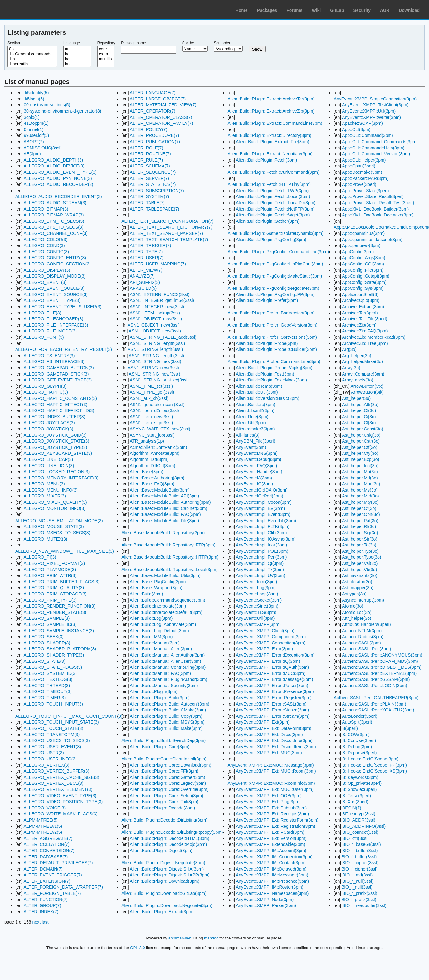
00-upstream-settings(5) (47, 105)
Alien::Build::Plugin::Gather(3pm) (268, 221)
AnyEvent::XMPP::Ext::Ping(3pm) (268, 802)
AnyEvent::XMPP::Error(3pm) (264, 649)
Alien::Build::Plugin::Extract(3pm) (162, 912)
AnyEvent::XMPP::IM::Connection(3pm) (274, 857)
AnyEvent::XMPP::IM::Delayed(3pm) (271, 869)
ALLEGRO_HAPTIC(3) (46, 392)
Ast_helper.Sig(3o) (360, 533)
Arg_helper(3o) (356, 356)
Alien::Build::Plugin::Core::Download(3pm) (171, 765)
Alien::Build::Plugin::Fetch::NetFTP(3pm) (275, 209)
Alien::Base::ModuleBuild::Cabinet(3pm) (168, 508)
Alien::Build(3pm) (146, 594)
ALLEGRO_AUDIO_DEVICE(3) (54, 166)
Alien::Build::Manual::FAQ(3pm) (160, 673)
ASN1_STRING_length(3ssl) (157, 343)
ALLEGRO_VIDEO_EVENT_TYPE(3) (60, 796)
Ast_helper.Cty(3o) (360, 453)
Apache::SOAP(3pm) (362, 123)
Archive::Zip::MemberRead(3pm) (374, 337)
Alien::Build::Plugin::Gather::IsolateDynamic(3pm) (276, 233)
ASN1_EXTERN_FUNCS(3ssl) (160, 294)
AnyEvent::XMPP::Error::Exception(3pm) (275, 655)
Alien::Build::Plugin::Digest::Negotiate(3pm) (163, 863)
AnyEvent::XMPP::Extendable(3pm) (271, 844)
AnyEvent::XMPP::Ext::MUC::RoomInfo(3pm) (271, 783)
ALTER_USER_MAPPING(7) (158, 264)
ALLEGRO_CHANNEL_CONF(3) (55, 233)
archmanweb (180, 938)
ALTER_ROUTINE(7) (150, 154)
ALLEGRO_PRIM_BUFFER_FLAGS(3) (61, 582)
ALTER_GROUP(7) (42, 905)
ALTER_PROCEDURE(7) (154, 135)
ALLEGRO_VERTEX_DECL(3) (53, 783)
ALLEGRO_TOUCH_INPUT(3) (53, 704)
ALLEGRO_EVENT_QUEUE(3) (54, 288)
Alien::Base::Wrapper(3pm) (156, 588)
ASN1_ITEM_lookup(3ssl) (155, 313)
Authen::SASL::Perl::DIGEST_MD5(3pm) (382, 667)
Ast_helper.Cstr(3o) (361, 441)
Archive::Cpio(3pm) (361, 300)
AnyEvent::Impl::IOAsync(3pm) (266, 539)
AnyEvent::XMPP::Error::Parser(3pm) (272, 686)
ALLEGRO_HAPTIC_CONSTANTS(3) (60, 398)
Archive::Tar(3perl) (360, 313)
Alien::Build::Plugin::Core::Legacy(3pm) (168, 783)
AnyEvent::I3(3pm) (254, 478)
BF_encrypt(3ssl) (359, 814)
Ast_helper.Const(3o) (363, 429)
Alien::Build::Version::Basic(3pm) (268, 398)
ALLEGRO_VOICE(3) (44, 808)
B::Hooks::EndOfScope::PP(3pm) (375, 765)
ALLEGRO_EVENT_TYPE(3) (52, 300)
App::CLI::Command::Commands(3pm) (380, 142)
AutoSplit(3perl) (357, 722)
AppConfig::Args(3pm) (364, 258)
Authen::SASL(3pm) (361, 643)
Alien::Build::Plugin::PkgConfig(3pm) (271, 240)
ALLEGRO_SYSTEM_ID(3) (50, 673)
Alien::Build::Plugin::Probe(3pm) (267, 343)
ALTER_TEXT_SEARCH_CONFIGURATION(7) (167, 221)
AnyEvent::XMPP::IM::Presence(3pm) (272, 881)
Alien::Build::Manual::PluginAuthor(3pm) (168, 679)
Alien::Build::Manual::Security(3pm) (164, 686)
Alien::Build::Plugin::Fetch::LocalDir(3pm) (276, 203)
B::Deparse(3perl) (360, 753)
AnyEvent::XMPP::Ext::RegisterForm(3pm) (277, 820)
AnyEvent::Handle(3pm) (259, 472)
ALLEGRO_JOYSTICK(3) (48, 429)
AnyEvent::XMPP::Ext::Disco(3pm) (269, 735)
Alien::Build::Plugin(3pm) (154, 691)
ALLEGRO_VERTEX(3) (46, 765)
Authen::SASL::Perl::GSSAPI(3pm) (376, 679)
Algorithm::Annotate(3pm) (155, 453)
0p (32, 49)
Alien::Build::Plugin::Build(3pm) (160, 698)
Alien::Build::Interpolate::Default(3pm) (166, 612)
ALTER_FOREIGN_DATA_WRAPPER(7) (63, 887)
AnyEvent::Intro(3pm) (256, 582)
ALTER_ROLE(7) (146, 148)
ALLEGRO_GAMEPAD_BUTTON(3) (58, 368)
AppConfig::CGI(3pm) (363, 264)
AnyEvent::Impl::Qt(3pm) (260, 563)
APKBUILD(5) (143, 288)
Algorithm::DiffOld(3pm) (153, 466)
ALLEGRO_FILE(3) (42, 313)
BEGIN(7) (352, 808)
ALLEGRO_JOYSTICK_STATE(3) (56, 441)
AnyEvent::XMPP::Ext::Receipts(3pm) (272, 814)
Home (242, 10)
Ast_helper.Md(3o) (360, 478)
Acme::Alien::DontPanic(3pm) (158, 447)
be (77, 54)
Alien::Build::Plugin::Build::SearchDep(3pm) (163, 740)
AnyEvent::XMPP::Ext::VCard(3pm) (270, 832)
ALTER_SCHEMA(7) (150, 166)
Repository (106, 43)
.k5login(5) (34, 99)
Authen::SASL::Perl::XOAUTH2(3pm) (378, 710)
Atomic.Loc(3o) (357, 612)
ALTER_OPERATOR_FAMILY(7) (161, 123)
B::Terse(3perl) (357, 796)
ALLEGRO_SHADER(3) (47, 643)
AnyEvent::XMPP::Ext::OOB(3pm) (269, 796)
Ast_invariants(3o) (360, 575)
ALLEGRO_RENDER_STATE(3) (55, 612)
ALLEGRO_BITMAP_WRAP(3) (54, 215)
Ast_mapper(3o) (358, 588)
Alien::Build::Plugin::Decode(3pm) (162, 808)
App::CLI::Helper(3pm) (364, 160)
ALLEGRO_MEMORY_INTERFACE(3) (61, 478)
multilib (106, 59)
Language (72, 43)
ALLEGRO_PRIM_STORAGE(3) (55, 594)
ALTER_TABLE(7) (147, 203)
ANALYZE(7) (142, 276)
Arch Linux (34, 9)
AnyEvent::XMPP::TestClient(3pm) (375, 105)
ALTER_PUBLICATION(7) (155, 142)
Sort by (188, 43)
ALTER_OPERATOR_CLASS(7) (161, 117)
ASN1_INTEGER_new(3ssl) (157, 307)
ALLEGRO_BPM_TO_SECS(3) (54, 221)
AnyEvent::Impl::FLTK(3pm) (263, 526)
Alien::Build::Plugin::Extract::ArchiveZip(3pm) (271, 111)
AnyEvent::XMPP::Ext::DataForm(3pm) (274, 728)
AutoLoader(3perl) (360, 716)
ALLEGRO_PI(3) (40, 557)
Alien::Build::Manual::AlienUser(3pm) (166, 661)
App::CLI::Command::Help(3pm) (373, 148)
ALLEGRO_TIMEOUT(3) (47, 691)
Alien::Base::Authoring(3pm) (157, 478)
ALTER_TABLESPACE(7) (155, 209)
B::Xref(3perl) (355, 802)
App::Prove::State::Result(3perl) (373, 196)
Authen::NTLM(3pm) (362, 631)
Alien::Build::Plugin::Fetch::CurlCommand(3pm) (274, 172)
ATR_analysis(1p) (147, 441)
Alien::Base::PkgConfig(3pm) (158, 582)
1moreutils (32, 64)
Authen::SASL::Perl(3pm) (366, 649)
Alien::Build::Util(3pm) (257, 392)
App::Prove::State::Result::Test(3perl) (378, 203)
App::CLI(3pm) (356, 129)
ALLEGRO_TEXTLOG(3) (48, 679)
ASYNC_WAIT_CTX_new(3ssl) (160, 429)
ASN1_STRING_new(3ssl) (156, 361)
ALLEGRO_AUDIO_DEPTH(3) (53, 160)
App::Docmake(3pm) (362, 172)
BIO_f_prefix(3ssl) (360, 893)
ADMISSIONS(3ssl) (42, 148)
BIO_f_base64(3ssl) (362, 844)
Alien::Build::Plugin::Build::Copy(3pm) (166, 716)
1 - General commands (32, 54)
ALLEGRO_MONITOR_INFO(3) (54, 508)
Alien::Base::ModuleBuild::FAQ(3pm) (165, 514)
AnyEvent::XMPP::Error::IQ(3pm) (268, 661)
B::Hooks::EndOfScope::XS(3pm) (375, 771)
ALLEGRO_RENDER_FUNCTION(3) (59, 606)
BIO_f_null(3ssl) (358, 881)
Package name (133, 43)
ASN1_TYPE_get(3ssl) (152, 392)
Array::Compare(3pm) (363, 374)
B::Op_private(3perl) (362, 783)
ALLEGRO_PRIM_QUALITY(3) (54, 588)
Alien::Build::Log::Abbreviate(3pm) (163, 624)
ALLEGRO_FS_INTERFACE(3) (54, 361)
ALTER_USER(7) (147, 258)
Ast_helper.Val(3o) (360, 563)
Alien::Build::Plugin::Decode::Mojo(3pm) (168, 844)
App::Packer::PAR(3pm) (365, 178)
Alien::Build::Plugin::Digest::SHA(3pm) (167, 869)
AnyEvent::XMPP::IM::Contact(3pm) (271, 863)
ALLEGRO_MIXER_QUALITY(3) (55, 502)
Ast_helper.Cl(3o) (359, 423)
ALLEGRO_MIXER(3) (44, 496)
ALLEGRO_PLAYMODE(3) (50, 570)
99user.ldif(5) (36, 135)
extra (106, 54)
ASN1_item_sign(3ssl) (151, 423)
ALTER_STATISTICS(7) (153, 184)
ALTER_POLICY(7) (149, 129)
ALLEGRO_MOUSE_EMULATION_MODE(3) (59, 521)
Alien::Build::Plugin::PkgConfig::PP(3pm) (275, 294)
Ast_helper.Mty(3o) (360, 502)
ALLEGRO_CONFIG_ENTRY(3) (55, 258)
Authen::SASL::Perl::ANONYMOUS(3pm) (382, 655)
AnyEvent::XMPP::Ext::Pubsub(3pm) (271, 808)
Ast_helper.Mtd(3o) (360, 496)
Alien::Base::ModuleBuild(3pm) (160, 490)
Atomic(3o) (353, 606)
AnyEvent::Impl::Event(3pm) (263, 514)
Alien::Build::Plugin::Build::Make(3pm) (166, 728)
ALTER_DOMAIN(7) (43, 869)
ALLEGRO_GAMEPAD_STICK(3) (56, 374)
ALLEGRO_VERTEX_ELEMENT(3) (58, 789)
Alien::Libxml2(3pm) (255, 410)
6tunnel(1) (34, 129)
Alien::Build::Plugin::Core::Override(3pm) (169, 789)
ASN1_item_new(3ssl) (151, 417)
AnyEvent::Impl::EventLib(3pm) (266, 521)
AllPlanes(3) (248, 435)
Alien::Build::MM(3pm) (151, 637)
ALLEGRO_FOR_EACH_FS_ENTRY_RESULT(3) (64, 349)
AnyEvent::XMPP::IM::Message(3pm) (272, 875)
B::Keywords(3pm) (360, 777)
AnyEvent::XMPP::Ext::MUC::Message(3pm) (271, 765)
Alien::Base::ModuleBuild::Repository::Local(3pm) (169, 570)
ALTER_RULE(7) (146, 160)
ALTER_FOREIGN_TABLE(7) (52, 893)
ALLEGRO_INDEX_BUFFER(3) (54, 417)
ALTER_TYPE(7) (146, 252)
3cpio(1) (32, 117)
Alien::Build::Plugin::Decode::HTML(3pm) (170, 838)
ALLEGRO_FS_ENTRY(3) (49, 356)
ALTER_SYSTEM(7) (150, 196)
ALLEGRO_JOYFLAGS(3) (49, 423)
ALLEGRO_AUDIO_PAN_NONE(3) (58, 178)
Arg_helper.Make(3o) (362, 361)
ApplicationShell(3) (360, 294)
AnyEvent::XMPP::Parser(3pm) (266, 905)
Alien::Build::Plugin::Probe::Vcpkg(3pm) (274, 368)
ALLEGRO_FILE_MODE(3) (50, 331)
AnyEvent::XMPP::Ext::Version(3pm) (271, 838)
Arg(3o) (349, 349)
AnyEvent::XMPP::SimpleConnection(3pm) (375, 99)
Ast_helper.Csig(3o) (361, 435)
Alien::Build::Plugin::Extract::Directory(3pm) (270, 135)
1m (32, 59)
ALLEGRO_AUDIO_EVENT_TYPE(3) (60, 172)
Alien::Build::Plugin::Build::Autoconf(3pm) (170, 704)
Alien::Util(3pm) (251, 423)
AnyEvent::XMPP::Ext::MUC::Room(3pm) (276, 771)
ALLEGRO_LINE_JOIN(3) (49, 466)
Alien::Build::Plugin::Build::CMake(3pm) (168, 710)
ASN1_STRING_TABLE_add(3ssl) (163, 337)
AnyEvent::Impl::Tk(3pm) (260, 570)
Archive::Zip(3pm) (359, 325)
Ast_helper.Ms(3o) (360, 490)
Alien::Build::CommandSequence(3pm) (168, 600)
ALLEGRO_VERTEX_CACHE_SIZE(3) (61, 777)
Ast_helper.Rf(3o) (359, 526)
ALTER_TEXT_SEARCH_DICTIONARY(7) (171, 227)
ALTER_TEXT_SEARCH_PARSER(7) (166, 233)
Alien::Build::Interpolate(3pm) (158, 606)
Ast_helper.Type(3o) (361, 557)
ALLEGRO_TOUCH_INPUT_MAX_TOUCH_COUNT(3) (69, 716)
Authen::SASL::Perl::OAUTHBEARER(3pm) (376, 698)
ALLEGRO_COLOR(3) (45, 240)
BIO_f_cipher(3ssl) (360, 863)
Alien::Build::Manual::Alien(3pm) (161, 649)
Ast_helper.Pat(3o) (360, 521)
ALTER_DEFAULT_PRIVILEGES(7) (58, 863)
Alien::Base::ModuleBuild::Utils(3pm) (165, 575)
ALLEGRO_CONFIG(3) (46, 252)
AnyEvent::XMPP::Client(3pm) (265, 631)
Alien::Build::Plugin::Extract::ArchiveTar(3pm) (271, 99)
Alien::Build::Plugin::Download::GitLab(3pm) (164, 893)
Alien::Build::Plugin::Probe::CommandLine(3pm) (274, 361)
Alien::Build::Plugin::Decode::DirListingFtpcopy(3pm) (172, 832)
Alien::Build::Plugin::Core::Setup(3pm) (167, 796)
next (37, 922)
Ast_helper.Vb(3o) (359, 570)
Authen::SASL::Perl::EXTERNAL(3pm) (379, 673)
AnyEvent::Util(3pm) (255, 618)
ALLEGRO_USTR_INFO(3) (50, 759)
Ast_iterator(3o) (357, 582)
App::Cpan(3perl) (359, 166)
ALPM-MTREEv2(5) (43, 832)
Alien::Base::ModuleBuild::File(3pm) (165, 521)
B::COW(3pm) (356, 735)
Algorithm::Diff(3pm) (149, 459)
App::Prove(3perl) (359, 184)
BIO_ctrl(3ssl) (356, 838)
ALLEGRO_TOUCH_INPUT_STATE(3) (61, 722)
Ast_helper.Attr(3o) (360, 405)
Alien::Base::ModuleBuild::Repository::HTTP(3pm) (170, 557)
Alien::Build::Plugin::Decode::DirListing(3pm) (164, 820)
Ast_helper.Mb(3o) (360, 472)
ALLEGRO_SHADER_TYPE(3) (54, 655)
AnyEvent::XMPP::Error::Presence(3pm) (275, 691)
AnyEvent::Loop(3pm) (257, 594)
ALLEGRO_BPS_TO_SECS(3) (53, 227)
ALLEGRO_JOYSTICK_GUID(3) (55, 435)
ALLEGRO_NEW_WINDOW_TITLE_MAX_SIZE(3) (65, 551)
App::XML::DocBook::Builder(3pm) (375, 209)
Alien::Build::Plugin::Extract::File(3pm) (273, 142)
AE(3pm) (32, 154)
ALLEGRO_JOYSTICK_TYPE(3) (55, 447)
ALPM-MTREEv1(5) (43, 826)
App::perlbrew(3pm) (361, 245)
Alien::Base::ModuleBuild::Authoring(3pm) (170, 502)
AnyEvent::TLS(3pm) (256, 612)
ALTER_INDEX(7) (41, 912)
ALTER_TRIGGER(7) (151, 245)
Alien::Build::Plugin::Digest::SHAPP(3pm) (170, 875)
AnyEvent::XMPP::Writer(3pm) (371, 117)
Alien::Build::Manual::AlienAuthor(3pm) (167, 655)
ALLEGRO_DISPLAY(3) (47, 270)
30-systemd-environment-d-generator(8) (62, 111)
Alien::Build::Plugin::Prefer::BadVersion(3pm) (271, 313)
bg (77, 59)
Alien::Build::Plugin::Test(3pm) (265, 374)
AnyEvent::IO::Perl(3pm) (260, 496)
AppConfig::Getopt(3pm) (366, 276)
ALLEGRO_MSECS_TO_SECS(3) (57, 533)
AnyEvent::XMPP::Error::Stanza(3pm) (272, 710)
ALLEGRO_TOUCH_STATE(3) (53, 728)
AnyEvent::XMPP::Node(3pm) (265, 900)
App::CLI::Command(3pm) (367, 135)
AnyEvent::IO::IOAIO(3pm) (262, 490)
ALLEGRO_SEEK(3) (43, 637)
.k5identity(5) (36, 93)
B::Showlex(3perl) (360, 789)
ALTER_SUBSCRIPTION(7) (157, 191)
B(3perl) (350, 728)
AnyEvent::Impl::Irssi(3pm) (261, 545)
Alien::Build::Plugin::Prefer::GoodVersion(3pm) (273, 325)
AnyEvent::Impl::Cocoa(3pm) (264, 502)
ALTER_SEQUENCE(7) (153, 172)
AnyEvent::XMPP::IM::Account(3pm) (271, 851)
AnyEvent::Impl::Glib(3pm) (261, 533)
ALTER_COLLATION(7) (46, 844)
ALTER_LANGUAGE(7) (153, 93)
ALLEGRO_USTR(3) (44, 753)
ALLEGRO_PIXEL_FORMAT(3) (54, 563)
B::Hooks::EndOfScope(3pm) (370, 759)
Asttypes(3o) (354, 594)
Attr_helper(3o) (356, 618)
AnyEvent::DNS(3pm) (257, 453)
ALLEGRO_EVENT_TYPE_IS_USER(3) (62, 307)
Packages (267, 10)
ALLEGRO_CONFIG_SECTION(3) (57, 264)
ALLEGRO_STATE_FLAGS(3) (53, 667)
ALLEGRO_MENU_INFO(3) (50, 490)
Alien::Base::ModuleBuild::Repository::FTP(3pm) (168, 545)
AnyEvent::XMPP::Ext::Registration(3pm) (275, 826)
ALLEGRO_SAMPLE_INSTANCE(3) (58, 631)
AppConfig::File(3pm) (363, 270)
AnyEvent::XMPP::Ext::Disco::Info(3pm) (274, 740)
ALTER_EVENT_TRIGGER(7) (53, 875)
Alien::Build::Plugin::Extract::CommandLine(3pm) (275, 123)
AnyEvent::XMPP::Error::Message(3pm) (274, 679)
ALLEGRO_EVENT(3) (45, 282)
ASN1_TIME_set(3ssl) (151, 386)
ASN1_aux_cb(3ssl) (149, 398)
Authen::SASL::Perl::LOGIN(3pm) (375, 686)
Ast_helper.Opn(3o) (361, 514)
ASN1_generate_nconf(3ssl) (157, 405)
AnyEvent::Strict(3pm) (257, 606)
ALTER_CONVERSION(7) (49, 851)
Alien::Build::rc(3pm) (256, 405)
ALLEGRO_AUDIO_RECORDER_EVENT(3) (59, 196)
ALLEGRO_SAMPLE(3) (46, 618)
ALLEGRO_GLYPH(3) (45, 386)
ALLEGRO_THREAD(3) (47, 686)
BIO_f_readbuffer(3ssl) (364, 905)
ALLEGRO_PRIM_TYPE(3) (50, 600)
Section (14, 43)
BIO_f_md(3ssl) (357, 875)
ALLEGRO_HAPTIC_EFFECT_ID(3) (59, 410)
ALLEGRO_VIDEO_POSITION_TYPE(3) (63, 802)
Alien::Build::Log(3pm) (151, 618)
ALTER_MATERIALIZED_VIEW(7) (163, 105)
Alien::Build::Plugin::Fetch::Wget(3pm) (273, 215)
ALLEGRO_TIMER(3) (44, 698)
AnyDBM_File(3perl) (256, 441)
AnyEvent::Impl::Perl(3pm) (261, 557)
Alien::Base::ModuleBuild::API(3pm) (165, 496)
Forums (294, 10)
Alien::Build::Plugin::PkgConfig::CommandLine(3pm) (278, 252)
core (106, 49)
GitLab (337, 10)
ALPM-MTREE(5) (40, 820)
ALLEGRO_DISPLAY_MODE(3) (54, 276)
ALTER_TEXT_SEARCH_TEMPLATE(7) (169, 240)
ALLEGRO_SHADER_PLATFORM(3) (60, 649)
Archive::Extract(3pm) (363, 307)
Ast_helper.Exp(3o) (361, 459)
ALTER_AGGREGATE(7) (48, 838)
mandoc (211, 938)
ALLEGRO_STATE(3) (44, 661)
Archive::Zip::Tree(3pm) (365, 343)
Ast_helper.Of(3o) (359, 508)
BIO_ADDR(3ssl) (359, 820)
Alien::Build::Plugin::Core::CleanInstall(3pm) (164, 759)
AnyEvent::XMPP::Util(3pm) (369, 111)
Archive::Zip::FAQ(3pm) (365, 331)
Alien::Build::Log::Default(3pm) (159, 631)
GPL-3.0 (138, 948)
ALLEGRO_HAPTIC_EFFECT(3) (55, 405)
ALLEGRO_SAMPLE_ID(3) (50, 624)
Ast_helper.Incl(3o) (360, 466)
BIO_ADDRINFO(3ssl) (364, 826)
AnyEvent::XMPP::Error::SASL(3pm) (271, 704)
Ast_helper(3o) (356, 398)
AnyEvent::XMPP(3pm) (258, 624)
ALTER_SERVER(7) (149, 178)
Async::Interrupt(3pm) (363, 600)
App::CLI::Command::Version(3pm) (376, 154)
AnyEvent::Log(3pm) (256, 588)
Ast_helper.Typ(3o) (360, 551)
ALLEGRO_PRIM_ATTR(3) (50, 575)
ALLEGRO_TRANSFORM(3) (51, 735)
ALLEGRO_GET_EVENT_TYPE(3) (58, 380)
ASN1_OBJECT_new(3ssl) (156, 319)
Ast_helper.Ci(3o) (359, 417)
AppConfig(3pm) (358, 252)
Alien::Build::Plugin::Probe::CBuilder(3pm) (276, 349)
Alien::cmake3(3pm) (255, 429)
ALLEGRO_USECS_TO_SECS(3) (56, 740)
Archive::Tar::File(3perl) (365, 319)
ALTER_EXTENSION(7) (47, 881)
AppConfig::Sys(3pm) (363, 288)
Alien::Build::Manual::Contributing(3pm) (168, 667)
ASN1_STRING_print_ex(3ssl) (159, 380)
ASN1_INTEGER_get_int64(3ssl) (162, 300)
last (45, 922)
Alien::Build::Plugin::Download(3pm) (165, 881)
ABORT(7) (34, 142)
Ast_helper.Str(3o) (360, 539)
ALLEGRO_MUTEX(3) (45, 539)
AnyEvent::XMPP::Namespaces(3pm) (272, 893)
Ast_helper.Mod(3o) (361, 484)
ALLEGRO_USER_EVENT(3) (52, 747)
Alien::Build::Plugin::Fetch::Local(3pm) (273, 196)
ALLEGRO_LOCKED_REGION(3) (56, 472)
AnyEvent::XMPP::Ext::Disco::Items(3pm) (276, 747)
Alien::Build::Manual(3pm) (155, 643)
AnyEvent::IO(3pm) (254, 484)
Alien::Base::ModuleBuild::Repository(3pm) (163, 533)
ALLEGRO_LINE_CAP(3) (48, 459)
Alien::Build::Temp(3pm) (259, 386)
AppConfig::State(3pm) (364, 282)
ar (77, 49)
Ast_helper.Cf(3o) (359, 410)
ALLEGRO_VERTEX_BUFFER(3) (56, 771)
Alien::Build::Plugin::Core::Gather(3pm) (168, 777)
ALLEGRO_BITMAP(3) (46, 209)
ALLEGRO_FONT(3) (44, 337)
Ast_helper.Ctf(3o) (360, 447)
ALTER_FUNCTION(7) (45, 900)
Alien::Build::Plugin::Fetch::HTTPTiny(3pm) (269, 184)
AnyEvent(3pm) (251, 447)
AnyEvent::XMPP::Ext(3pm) (263, 722)
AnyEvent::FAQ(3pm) (256, 466)
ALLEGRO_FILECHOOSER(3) (53, 319)
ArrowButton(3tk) (367, 386)
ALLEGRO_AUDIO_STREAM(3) (55, 203)
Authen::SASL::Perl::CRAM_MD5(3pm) (380, 661)
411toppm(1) (36, 123)
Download (409, 10)
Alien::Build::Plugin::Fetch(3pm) (266, 160)
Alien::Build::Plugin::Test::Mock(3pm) (271, 380)
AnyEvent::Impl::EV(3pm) (260, 508)
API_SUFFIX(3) (145, 282)
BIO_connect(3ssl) (360, 832)
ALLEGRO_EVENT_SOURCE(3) (55, 294)
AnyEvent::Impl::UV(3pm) (261, 575)
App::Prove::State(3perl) (365, 191)
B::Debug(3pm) (357, 747)
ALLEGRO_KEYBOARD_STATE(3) (58, 453)
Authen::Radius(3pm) (363, 637)
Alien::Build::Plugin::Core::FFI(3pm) (164, 771)
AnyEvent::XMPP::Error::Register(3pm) (274, 698)
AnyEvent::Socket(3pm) (259, 600)
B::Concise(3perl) (359, 740)
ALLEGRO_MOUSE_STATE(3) (54, 526)
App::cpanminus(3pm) (363, 233)
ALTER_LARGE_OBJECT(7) (158, 99)
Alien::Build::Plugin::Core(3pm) (160, 747)
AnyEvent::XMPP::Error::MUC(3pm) (271, 673)
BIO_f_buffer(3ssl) (360, 851)
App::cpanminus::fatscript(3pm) (372, 240)
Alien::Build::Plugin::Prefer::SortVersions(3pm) (272, 337)
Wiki (317, 10)
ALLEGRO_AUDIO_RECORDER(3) (58, 184)
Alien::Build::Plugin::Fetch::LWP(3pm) (272, 191)
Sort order (222, 43)
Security (362, 10)
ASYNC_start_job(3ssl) (152, 435)
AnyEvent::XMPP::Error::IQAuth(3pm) (272, 667)
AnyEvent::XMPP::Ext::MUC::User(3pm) (275, 789)
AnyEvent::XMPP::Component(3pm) (271, 637)
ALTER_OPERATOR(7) (153, 111)
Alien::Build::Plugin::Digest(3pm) (161, 851)
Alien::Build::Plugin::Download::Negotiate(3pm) (167, 905)
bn (77, 64)
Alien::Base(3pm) (146, 472)
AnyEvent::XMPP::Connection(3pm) (271, 643)
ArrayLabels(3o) (358, 380)
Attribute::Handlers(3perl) (366, 624)
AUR (385, 10)
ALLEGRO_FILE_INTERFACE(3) (56, 325)
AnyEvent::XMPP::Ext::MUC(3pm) (269, 753)
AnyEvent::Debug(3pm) (259, 459)
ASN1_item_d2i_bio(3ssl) (154, 410)
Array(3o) (351, 368)
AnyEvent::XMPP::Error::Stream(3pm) (273, 716)
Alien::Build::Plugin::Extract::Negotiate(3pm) (270, 154)
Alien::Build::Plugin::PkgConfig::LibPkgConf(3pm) (275, 264)
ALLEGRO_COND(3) (44, 245)
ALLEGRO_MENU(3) (44, 484)
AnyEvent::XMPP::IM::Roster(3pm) (270, 887)
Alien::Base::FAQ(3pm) (152, 484)
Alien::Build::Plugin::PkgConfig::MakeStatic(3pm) (275, 276)
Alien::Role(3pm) (252, 417)
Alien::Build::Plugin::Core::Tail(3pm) (164, 802)
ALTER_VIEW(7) (146, 270)
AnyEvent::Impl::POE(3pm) (262, 551)
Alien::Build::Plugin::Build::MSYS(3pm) (167, 722)
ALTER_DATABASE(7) (46, 857)
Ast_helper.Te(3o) (359, 545)
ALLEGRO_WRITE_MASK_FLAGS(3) (60, 814)
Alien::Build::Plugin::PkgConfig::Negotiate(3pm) (273, 288)
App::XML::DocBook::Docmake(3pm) (378, 215)
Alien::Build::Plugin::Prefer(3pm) (267, 300)
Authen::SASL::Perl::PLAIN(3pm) (374, 704)
